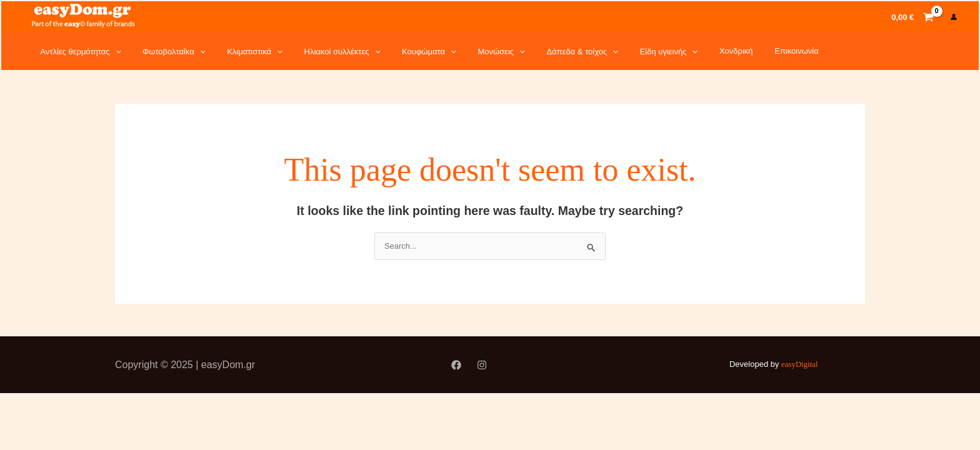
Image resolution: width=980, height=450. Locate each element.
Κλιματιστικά (238, 52)
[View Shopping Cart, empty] (912, 17)
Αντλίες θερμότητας (77, 52)
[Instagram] (482, 366)
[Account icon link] (954, 17)
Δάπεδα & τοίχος (539, 52)
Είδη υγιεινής (619, 52)
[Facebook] (456, 366)
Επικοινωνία (733, 52)
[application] (112, 52)
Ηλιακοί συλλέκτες (319, 52)
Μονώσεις (465, 52)
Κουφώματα (399, 52)
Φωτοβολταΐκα (164, 52)
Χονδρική (679, 52)
